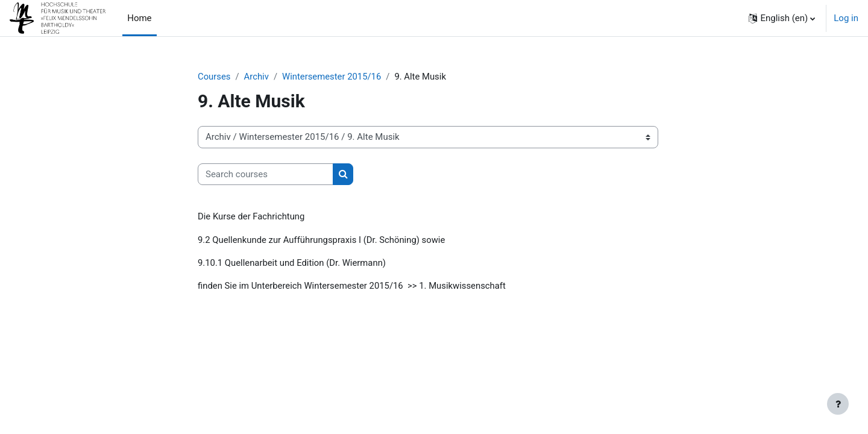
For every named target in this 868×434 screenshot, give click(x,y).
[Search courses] (266, 175)
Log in (846, 18)
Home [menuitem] (139, 18)
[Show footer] (838, 404)
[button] (782, 18)
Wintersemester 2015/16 (333, 77)
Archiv (257, 77)
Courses (214, 77)
